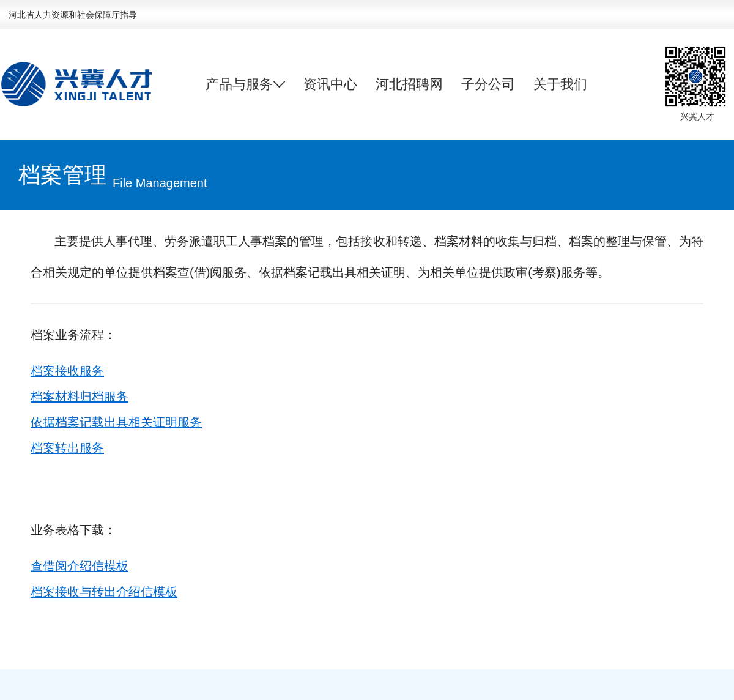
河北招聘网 (409, 84)
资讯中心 (330, 84)
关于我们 (560, 84)
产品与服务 (245, 84)
